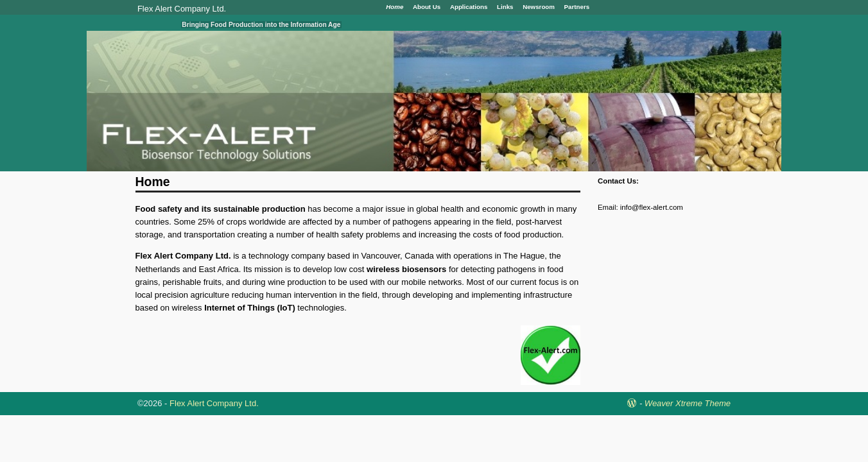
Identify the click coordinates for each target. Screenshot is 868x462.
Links (505, 7)
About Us (427, 7)
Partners (577, 7)
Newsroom (539, 7)
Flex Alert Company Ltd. (182, 9)
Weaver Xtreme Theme (688, 403)
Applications (469, 7)
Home (395, 7)
